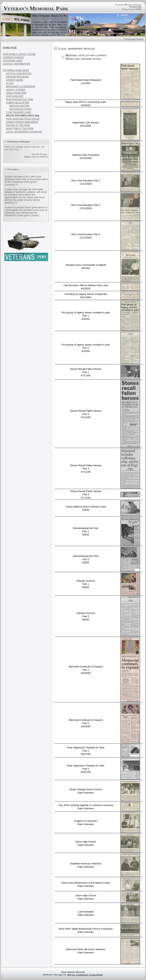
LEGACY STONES (16, 90)
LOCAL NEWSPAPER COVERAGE (24, 132)
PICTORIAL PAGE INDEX (16, 70)
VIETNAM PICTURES (20, 109)
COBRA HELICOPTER (18, 103)
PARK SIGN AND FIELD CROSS (23, 119)
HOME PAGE (10, 48)
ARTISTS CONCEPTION (19, 74)
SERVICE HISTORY (19, 106)
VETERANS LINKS (13, 61)
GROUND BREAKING (17, 77)
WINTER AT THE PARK (18, 125)
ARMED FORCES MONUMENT (22, 122)
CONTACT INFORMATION (16, 64)
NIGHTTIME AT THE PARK (20, 129)
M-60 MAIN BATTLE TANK (20, 99)
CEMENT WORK (15, 80)
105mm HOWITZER (16, 93)
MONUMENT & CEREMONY (21, 87)
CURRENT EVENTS (13, 57)
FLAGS (10, 83)
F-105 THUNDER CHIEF (19, 112)
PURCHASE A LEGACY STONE (19, 54)
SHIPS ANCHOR (15, 96)
